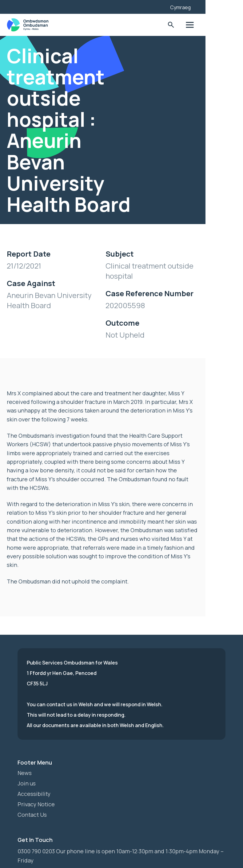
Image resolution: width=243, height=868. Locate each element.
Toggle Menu (216, 25)
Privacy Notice (36, 789)
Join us (27, 769)
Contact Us (32, 800)
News (25, 758)
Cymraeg (207, 7)
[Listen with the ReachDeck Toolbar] (182, 6)
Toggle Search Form (197, 25)
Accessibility (34, 779)
